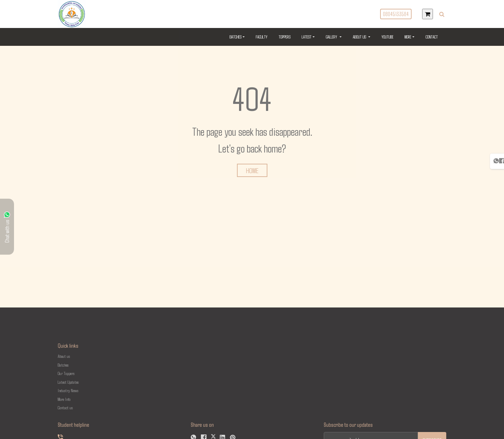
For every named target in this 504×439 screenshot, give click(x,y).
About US (363, 36)
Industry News (68, 390)
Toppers (285, 37)
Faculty (262, 37)
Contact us (65, 408)
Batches (236, 37)
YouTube (387, 37)
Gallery (335, 36)
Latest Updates (68, 382)
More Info (64, 399)
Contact (432, 37)
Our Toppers (66, 373)
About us (64, 356)
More (408, 37)
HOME (252, 170)
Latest (307, 37)
